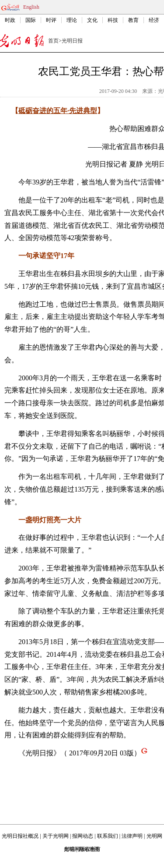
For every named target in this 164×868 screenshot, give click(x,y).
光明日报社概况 (20, 836)
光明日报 (72, 41)
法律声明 (132, 836)
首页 (53, 41)
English (31, 7)
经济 (154, 20)
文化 (92, 20)
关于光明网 (56, 836)
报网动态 (83, 836)
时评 (51, 20)
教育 (133, 20)
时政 (10, 20)
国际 (31, 20)
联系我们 (108, 836)
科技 (113, 20)
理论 (72, 20)
